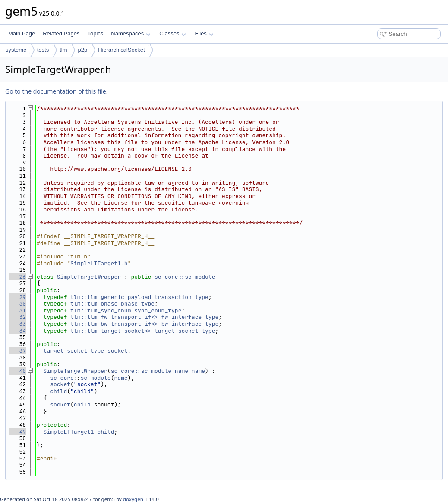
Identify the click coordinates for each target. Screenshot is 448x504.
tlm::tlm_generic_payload (111, 297)
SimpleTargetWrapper (89, 277)
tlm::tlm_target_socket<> (111, 331)
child (58, 391)
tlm (63, 50)
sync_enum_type (158, 310)
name (198, 371)
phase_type (138, 304)
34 (17, 331)
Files (204, 33)
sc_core (62, 378)
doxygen (133, 499)
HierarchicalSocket (121, 50)
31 (17, 310)
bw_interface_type (190, 324)
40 (17, 371)
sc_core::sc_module (185, 277)
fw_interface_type (190, 317)
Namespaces (131, 33)
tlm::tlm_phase (94, 304)
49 (17, 432)
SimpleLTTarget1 (69, 432)
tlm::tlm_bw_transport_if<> (114, 324)
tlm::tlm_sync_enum (101, 310)
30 (17, 304)
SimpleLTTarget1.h (99, 263)
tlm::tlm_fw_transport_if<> (114, 317)
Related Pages (61, 33)
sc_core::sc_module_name (150, 371)
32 (17, 317)
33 (17, 324)
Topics (95, 33)
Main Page (22, 33)
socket (118, 351)
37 (17, 351)
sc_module (95, 378)
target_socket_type (185, 331)
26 (17, 277)
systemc (16, 50)
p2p (82, 50)
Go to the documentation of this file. (56, 91)
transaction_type (181, 297)
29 (17, 297)
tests (43, 50)
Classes (173, 33)
